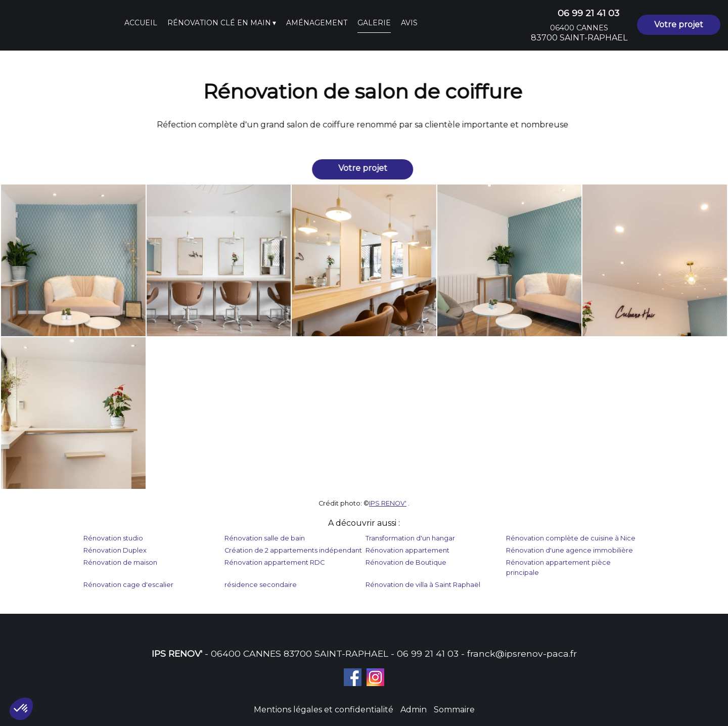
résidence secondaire (261, 585)
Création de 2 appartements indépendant (293, 550)
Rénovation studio (113, 538)
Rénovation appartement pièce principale (558, 567)
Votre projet (679, 25)
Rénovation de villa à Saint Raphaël (423, 585)
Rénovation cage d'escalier (128, 585)
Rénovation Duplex (115, 550)
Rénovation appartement (407, 550)
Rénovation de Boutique (406, 562)
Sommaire (454, 710)
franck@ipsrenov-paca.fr (522, 653)
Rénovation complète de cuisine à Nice (571, 538)
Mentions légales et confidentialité (324, 710)
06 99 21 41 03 (428, 653)
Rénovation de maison (120, 562)
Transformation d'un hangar (410, 538)
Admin (414, 710)
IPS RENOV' (388, 503)
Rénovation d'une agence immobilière (570, 550)
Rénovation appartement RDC (275, 562)
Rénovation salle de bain (265, 538)
